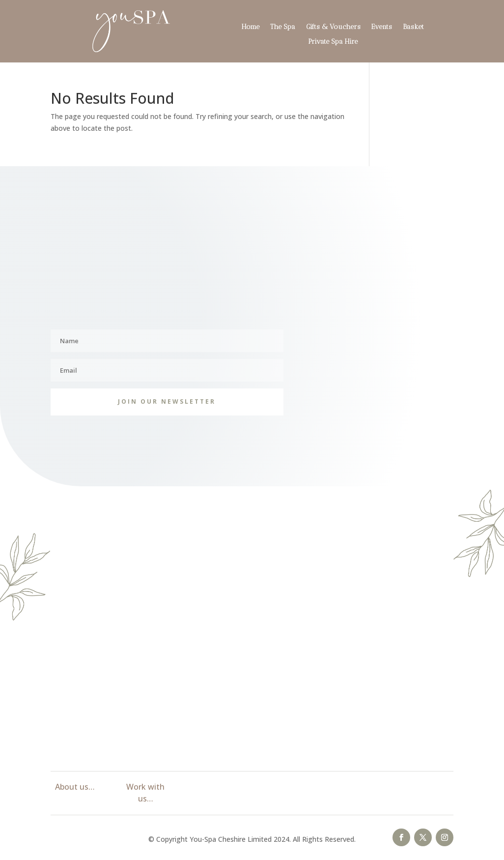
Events (382, 27)
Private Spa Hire (333, 42)
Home (251, 27)
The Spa (283, 27)
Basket (413, 27)
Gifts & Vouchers (333, 27)
